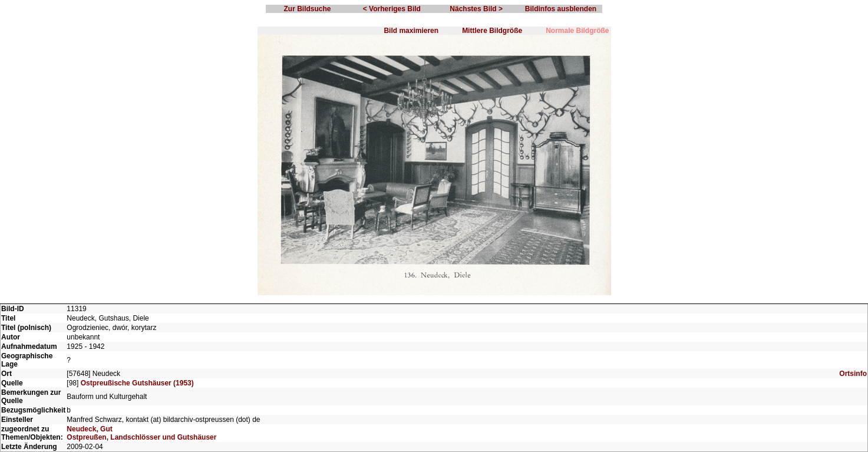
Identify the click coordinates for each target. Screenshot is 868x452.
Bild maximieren (411, 31)
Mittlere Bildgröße (492, 31)
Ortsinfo (853, 374)
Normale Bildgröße (577, 31)
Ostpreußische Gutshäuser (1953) (137, 383)
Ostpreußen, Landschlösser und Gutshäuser (141, 437)
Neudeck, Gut (89, 429)
